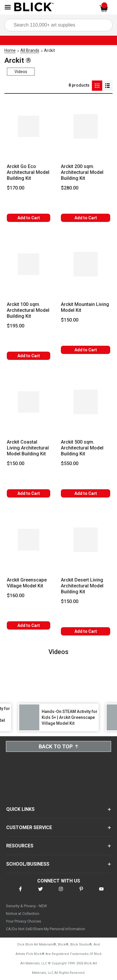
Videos (21, 72)
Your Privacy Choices (23, 921)
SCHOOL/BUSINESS (28, 864)
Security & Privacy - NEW (26, 906)
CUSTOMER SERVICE (29, 827)
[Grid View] (97, 86)
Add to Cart (29, 218)
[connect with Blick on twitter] (40, 893)
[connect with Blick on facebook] (20, 893)
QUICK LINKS (20, 809)
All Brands (30, 50)
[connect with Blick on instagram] (61, 893)
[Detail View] (107, 86)
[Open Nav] (8, 7)
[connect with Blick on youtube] (101, 893)
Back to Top (58, 746)
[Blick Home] (34, 7)
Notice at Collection (23, 914)
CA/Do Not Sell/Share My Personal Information (45, 929)
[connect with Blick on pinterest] (81, 893)
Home (10, 50)
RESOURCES (20, 846)
